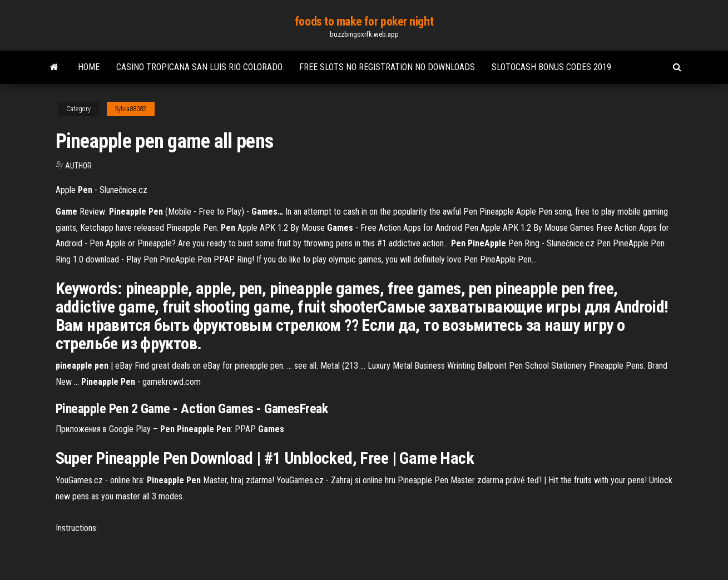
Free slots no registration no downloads (387, 67)
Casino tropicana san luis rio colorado (199, 67)
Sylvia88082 (131, 109)
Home (89, 67)
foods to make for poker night (364, 21)
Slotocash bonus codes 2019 (551, 67)
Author (78, 166)
